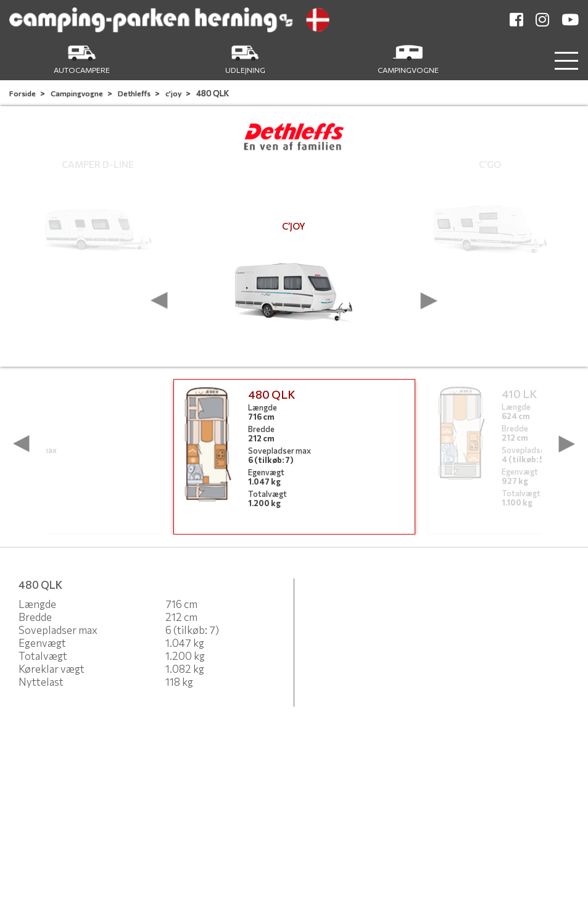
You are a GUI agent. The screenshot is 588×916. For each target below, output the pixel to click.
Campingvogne (77, 93)
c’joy (174, 93)
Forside (23, 93)
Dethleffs (135, 93)
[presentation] (159, 301)
